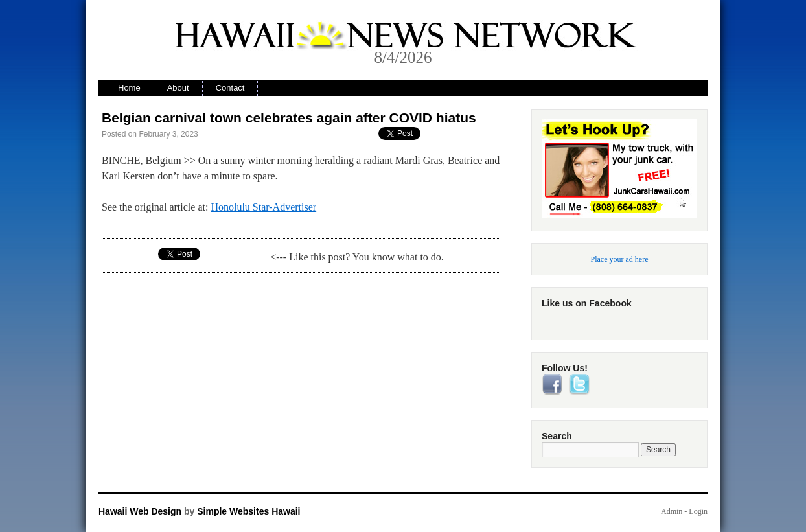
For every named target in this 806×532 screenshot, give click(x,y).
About (178, 88)
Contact (230, 88)
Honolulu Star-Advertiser (263, 207)
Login (698, 511)
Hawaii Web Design (140, 511)
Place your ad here (620, 259)
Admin (672, 511)
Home (129, 88)
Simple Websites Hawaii (248, 511)
